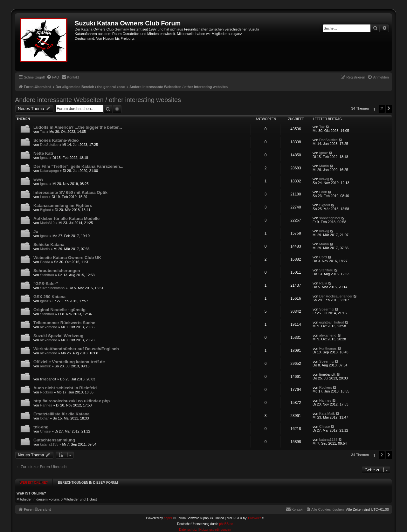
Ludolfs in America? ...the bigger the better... (78, 127)
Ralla (323, 283)
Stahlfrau (47, 275)
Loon (44, 197)
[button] (389, 109)
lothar (45, 418)
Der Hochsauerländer (336, 296)
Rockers (46, 392)
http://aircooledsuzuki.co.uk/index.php (72, 401)
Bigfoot (45, 210)
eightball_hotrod (332, 322)
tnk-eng (41, 427)
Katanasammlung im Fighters (63, 205)
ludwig (324, 179)
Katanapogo (49, 171)
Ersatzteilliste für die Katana (62, 414)
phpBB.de (226, 521)
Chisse (45, 431)
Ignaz (44, 158)
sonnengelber (330, 218)
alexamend (49, 327)
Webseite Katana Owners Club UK (67, 258)
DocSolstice (49, 145)
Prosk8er (254, 515)
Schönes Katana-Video (56, 140)
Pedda (45, 262)
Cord (323, 257)
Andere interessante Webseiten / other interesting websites (98, 100)
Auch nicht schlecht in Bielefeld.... (67, 388)
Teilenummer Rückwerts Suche (64, 323)
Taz (43, 132)
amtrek (45, 366)
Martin (324, 166)
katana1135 (49, 444)
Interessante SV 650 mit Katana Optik (70, 192)
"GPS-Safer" (46, 284)
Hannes (46, 405)
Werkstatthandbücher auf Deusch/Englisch (76, 349)
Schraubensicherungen (57, 271)
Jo (36, 232)
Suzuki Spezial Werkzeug (58, 336)
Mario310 (47, 223)
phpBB (169, 515)
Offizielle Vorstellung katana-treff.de (69, 362)
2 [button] (382, 109)
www (38, 179)
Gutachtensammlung (54, 440)
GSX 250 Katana (49, 297)
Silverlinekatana (52, 288)
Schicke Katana (49, 245)
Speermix (327, 309)
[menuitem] (53, 77)
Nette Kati (43, 153)
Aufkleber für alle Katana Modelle (66, 218)
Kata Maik (327, 413)
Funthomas (328, 348)
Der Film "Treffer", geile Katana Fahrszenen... (78, 166)
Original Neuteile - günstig (59, 310)
